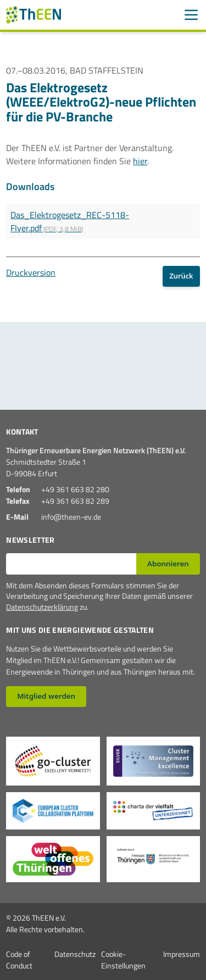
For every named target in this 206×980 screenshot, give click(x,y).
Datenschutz (75, 954)
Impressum (182, 954)
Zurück (181, 276)
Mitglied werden (46, 696)
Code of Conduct (19, 960)
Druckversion (31, 272)
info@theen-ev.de (71, 517)
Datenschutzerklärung (42, 607)
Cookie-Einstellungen (123, 960)
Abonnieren (168, 564)
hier (140, 161)
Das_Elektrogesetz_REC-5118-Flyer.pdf (70, 221)
